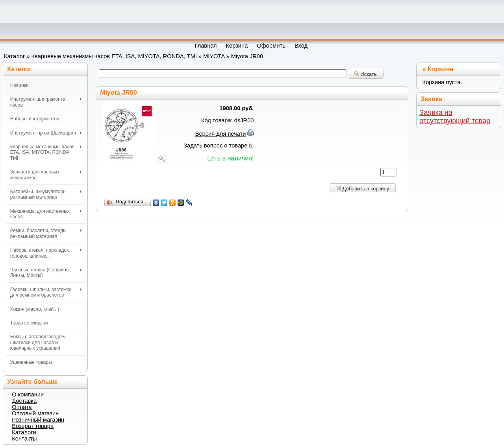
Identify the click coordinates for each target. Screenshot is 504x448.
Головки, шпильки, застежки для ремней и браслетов (46, 292)
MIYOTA (214, 56)
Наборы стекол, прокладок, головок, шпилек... (46, 253)
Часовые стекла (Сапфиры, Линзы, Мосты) (46, 273)
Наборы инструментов (35, 119)
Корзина (440, 69)
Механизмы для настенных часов (46, 214)
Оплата (22, 407)
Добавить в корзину (363, 189)
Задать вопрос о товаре (215, 146)
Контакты (24, 439)
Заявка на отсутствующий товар (455, 117)
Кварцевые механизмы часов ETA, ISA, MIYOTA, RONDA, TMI (114, 56)
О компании (28, 395)
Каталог (14, 56)
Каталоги (24, 432)
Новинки (19, 85)
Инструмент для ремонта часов (46, 102)
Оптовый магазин (35, 413)
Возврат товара (33, 426)
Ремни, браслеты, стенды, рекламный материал (46, 233)
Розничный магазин (38, 420)
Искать (366, 74)
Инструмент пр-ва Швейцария (46, 133)
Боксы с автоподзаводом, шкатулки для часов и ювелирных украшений (38, 342)
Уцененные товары (31, 362)
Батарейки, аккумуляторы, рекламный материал (46, 194)
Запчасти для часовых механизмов (46, 175)
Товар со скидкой (29, 323)
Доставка (24, 401)
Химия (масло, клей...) (35, 309)
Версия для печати (221, 134)
